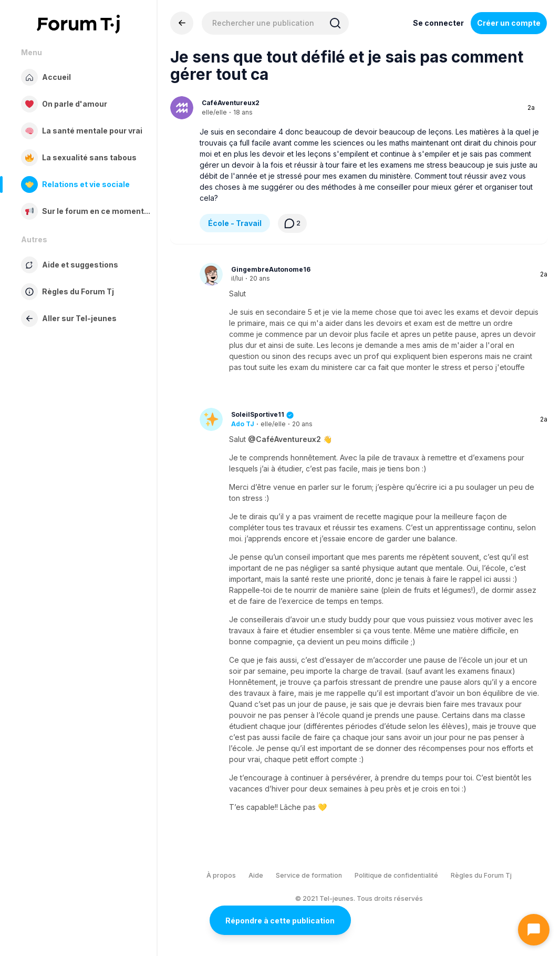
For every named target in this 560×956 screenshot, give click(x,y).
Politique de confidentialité (396, 875)
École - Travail (235, 223)
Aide (256, 875)
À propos (221, 875)
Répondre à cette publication (280, 921)
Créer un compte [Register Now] (509, 23)
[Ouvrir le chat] (534, 930)
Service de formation (309, 875)
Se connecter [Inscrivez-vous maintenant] (438, 23)
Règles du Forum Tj (481, 875)
